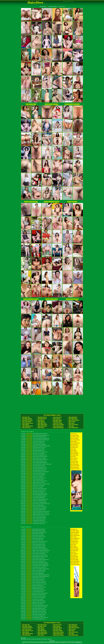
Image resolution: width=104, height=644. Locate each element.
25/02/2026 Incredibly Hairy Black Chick (33, 520)
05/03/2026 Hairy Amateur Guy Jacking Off (33, 508)
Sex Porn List (61, 6)
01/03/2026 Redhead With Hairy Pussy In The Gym (35, 514)
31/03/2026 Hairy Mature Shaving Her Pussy (34, 469)
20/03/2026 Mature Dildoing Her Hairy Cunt (33, 581)
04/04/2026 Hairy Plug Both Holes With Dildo (34, 463)
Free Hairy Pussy (44, 639)
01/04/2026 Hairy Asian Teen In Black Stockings (34, 563)
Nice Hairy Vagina (52, 104)
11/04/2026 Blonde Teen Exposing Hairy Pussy (34, 452)
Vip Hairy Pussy (42, 419)
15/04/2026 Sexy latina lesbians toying (32, 540)
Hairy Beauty (41, 422)
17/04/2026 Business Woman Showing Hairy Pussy (35, 435)
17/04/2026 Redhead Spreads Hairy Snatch (33, 531)
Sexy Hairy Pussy (42, 426)
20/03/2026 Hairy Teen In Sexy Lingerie (33, 485)
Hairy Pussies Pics (58, 426)
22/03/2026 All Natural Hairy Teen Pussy (33, 482)
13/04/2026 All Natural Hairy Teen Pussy (33, 449)
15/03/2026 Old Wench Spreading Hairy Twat (34, 493)
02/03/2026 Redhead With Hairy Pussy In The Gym (35, 513)
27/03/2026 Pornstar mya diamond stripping (33, 570)
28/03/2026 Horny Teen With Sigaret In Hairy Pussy (35, 569)
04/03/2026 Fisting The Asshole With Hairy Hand (34, 605)
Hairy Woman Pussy (52, 202)
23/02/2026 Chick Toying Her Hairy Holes (33, 619)
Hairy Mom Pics (42, 423)
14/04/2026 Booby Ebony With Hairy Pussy (33, 543)
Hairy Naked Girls (73, 427)
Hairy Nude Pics (73, 419)
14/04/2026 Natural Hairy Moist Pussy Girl (33, 447)
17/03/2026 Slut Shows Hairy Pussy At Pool (33, 490)
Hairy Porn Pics (57, 417)
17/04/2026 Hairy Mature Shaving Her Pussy (34, 437)
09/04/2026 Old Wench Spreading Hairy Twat (34, 455)
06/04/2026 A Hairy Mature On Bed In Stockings (34, 555)
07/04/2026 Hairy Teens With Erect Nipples (33, 458)
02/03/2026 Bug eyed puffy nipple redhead (33, 608)
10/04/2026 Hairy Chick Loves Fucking (33, 453)
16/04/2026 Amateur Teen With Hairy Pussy (33, 537)
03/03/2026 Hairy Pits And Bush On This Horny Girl (35, 511)
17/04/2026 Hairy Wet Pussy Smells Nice (33, 535)
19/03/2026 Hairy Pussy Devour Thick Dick (33, 582)
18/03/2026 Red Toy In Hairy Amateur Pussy (34, 488)
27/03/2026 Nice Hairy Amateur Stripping (33, 475)
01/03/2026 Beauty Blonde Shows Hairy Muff (34, 610)
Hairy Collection (24, 639)
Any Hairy (71, 426)
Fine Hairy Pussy (72, 299)
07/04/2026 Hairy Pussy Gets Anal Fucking (33, 553)
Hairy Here (34, 639)
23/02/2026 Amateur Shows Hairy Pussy (33, 523)
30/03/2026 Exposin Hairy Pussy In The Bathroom (35, 566)
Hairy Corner (72, 422)
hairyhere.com (79, 643)
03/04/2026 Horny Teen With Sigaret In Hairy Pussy (35, 560)
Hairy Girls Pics (52, 299)
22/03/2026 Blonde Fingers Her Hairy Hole (33, 578)
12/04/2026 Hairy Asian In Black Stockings (33, 546)
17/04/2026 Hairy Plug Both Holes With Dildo (34, 434)
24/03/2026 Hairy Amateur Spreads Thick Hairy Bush (35, 575)
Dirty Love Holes (31, 202)
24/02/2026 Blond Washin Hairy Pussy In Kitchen (34, 617)
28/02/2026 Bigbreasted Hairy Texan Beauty (33, 611)
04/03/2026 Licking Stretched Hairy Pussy (33, 510)
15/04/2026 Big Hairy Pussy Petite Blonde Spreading (35, 446)
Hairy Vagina (72, 202)
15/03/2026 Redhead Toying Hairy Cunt (32, 588)
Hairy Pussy (41, 420)
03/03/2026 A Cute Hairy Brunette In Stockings (34, 607)
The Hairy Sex (31, 104)
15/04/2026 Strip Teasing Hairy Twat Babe (33, 444)
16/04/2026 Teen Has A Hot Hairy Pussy (33, 441)
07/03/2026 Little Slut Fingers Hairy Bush (33, 601)
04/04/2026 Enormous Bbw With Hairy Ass (33, 558)
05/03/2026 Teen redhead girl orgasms (32, 604)
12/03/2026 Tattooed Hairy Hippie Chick (33, 498)
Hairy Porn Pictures (74, 420)
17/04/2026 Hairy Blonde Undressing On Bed (34, 532)
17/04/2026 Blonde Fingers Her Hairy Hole (33, 529)
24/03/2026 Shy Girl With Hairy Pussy (32, 479)
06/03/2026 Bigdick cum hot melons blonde (33, 602)
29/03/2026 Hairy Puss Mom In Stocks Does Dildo (35, 472)
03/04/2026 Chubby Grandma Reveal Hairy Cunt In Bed (36, 464)
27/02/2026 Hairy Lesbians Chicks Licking (33, 517)
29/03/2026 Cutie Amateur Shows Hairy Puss (33, 567)
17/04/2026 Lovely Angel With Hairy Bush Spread (35, 440)
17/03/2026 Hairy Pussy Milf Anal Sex (32, 585)
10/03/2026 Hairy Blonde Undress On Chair (33, 596)
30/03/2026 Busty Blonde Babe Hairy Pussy (33, 470)
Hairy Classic (57, 419)
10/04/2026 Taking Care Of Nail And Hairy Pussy (34, 549)
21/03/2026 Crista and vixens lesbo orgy (32, 579)
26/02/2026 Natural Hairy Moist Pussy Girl (33, 519)
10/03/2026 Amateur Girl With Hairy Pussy (33, 501)
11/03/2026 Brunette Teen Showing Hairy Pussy (34, 499)
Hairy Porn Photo (58, 423)
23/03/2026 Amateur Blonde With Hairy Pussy (34, 481)
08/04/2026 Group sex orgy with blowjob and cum (34, 552)
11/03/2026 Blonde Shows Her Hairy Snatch (33, 595)
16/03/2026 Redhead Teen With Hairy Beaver (33, 587)
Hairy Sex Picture (73, 425)
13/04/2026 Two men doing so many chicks (33, 544)
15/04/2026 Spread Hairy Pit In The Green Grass (34, 541)
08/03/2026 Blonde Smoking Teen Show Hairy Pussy (35, 504)
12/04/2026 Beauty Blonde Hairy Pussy (33, 450)
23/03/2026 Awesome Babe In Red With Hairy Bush (35, 576)
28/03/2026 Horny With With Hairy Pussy (33, 473)
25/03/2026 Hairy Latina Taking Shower (32, 573)
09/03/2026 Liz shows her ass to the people (33, 598)
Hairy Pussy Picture (59, 425)
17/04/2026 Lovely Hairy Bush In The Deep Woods (35, 438)
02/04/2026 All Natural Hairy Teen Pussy (33, 466)
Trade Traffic (52, 641)
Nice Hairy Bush (58, 420)
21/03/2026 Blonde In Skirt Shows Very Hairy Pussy (35, 484)
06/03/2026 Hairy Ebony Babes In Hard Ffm (34, 507)
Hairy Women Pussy (31, 299)
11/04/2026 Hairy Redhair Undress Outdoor (33, 547)
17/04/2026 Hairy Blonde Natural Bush (32, 534)
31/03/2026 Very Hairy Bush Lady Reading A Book (35, 564)
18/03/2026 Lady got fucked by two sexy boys (34, 584)
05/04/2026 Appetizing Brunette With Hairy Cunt (34, 556)
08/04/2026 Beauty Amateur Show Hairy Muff (34, 456)
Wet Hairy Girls (57, 422)
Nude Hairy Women (58, 427)
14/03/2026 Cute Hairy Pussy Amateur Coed (33, 590)
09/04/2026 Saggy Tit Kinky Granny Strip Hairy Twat (35, 550)
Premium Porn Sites (52, 6)
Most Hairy (72, 423)
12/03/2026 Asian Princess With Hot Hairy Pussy (34, 593)
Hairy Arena (39, 639)
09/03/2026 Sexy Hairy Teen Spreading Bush (34, 502)
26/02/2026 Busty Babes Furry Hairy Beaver (33, 614)
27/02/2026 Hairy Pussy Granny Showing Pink (34, 613)
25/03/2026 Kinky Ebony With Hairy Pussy (33, 478)
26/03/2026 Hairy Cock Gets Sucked (32, 476)
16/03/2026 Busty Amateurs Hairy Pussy (33, 491)
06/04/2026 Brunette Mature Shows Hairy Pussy (34, 459)
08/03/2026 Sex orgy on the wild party (32, 599)
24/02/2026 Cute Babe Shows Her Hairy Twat (34, 522)
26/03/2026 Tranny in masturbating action (33, 572)
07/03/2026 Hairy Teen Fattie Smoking (32, 505)
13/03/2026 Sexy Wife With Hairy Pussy (32, 592)
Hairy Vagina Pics (42, 425)
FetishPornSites (43, 6)
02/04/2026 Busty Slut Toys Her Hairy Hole (33, 561)
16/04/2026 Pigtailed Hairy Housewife (32, 538)
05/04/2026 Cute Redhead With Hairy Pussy (33, 461)
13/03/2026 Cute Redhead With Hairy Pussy (33, 496)
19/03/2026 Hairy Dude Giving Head (32, 487)
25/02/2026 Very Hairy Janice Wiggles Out (33, 616)
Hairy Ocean (29, 639)
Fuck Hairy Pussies (72, 104)
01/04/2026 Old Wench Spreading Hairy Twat (34, 467)
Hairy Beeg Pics (73, 417)
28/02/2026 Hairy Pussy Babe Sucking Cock (34, 516)
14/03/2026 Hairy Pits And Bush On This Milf (34, 495)
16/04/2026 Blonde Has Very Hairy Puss (33, 443)
